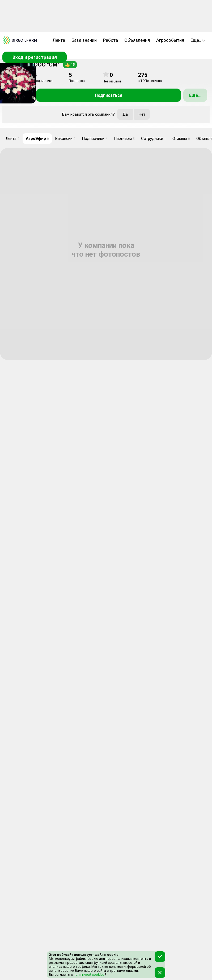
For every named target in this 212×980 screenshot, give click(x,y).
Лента (59, 40)
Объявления (137, 40)
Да (125, 114)
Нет (142, 114)
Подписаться (109, 95)
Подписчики (95, 139)
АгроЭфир (37, 139)
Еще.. (198, 40)
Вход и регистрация (35, 57)
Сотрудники (154, 139)
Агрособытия (170, 40)
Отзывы (181, 139)
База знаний (84, 40)
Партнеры (124, 139)
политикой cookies (89, 975)
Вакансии (65, 139)
